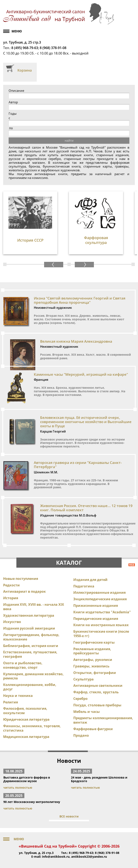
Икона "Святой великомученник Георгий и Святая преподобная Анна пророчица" (80, 300)
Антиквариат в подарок (24, 591)
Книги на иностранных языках (101, 625)
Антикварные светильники (98, 686)
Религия (11, 702)
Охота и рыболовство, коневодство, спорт (23, 665)
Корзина (25, 70)
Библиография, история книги (31, 646)
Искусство (12, 622)
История (11, 598)
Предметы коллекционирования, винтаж (103, 720)
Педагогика (84, 586)
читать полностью (18, 787)
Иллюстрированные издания (99, 592)
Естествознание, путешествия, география (30, 654)
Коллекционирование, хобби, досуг (30, 687)
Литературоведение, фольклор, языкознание (31, 637)
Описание (16, 91)
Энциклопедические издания (100, 599)
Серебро (80, 699)
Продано (81, 735)
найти (69, 140)
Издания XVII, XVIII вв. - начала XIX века (34, 607)
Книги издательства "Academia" (102, 612)
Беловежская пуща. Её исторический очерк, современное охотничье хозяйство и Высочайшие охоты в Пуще (86, 422)
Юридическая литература (26, 719)
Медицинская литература (26, 737)
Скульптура (83, 679)
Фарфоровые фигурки (93, 729)
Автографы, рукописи (93, 660)
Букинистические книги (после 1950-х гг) (101, 634)
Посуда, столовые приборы (97, 705)
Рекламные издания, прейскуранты (92, 651)
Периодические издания (96, 619)
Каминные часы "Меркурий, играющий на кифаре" (81, 374)
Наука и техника (18, 696)
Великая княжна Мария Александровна (76, 341)
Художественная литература (29, 615)
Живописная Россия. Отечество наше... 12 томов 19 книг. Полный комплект (86, 508)
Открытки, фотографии (95, 673)
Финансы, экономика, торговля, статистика (32, 728)
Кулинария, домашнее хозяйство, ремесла (33, 676)
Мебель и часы (87, 712)
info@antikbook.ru (56, 857)
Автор (13, 102)
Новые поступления (21, 579)
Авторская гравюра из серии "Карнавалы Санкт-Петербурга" (78, 465)
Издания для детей (90, 580)
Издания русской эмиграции (29, 628)
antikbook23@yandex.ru (89, 857)
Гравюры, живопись (91, 666)
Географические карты (94, 642)
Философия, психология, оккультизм (25, 711)
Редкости (11, 585)
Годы (13, 114)
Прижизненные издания (96, 606)
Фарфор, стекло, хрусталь (96, 692)
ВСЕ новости (69, 816)
